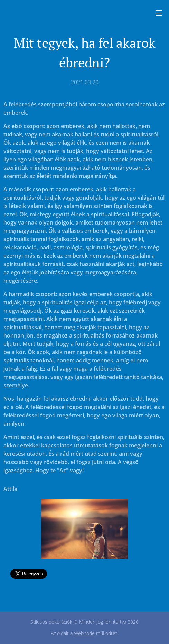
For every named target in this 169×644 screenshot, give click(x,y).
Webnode (84, 633)
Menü (159, 13)
